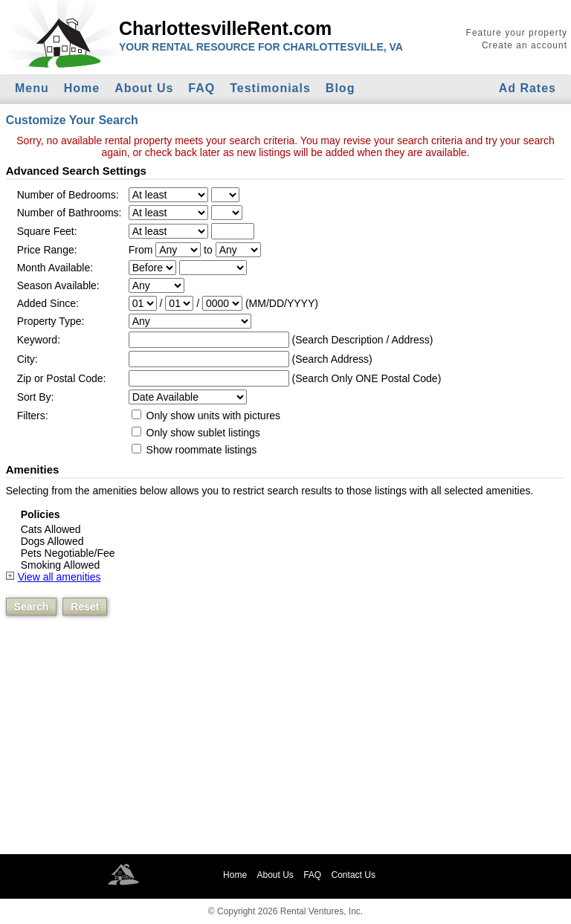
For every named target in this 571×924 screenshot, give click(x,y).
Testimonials (270, 88)
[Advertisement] (285, 745)
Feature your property (517, 33)
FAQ (201, 88)
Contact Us (354, 875)
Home (82, 88)
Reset (85, 607)
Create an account (525, 45)
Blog (341, 88)
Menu (32, 88)
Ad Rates (528, 88)
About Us (144, 88)
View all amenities (59, 577)
